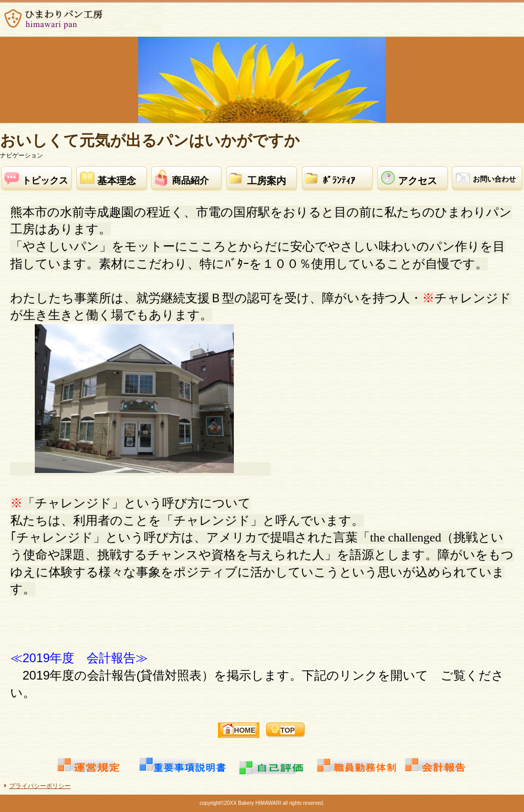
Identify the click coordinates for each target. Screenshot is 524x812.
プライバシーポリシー (40, 786)
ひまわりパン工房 (82, 18)
